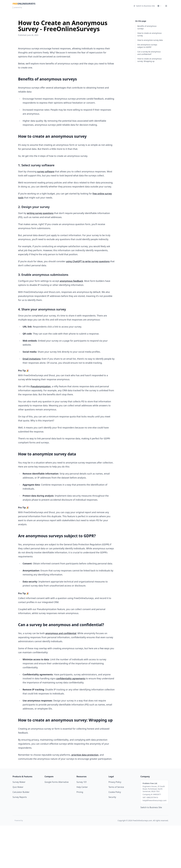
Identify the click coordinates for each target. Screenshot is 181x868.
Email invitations (32, 401)
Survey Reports (20, 840)
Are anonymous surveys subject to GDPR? (147, 46)
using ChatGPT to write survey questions (88, 304)
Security (112, 840)
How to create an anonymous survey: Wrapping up (150, 60)
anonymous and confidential (61, 676)
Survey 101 (82, 824)
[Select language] (159, 6)
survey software (46, 214)
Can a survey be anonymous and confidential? (149, 53)
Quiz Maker (18, 829)
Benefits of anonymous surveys (147, 27)
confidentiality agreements (71, 721)
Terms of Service (116, 829)
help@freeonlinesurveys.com (155, 843)
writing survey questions (40, 255)
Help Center (82, 829)
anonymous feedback (71, 323)
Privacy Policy (115, 824)
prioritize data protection (85, 797)
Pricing (80, 834)
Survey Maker (19, 824)
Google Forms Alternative (56, 824)
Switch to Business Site (144, 6)
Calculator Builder (21, 834)
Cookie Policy (115, 834)
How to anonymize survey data (150, 40)
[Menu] (166, 6)
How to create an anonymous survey (150, 34)
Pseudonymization (41, 429)
